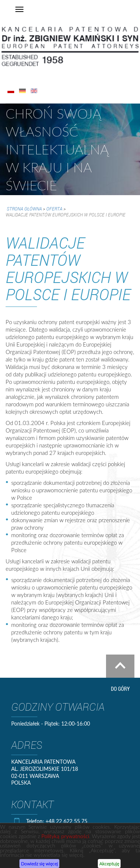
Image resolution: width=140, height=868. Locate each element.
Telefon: (36, 821)
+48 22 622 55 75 (66, 821)
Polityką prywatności (65, 838)
